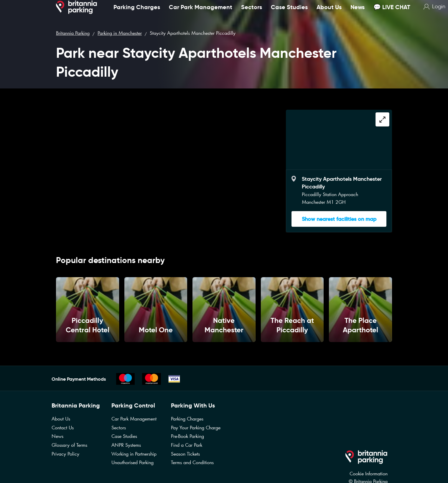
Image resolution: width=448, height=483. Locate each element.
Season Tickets (185, 454)
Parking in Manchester (120, 33)
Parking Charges (137, 13)
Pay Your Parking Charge (196, 428)
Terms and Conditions (192, 462)
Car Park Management (201, 13)
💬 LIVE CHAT (392, 13)
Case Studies (289, 13)
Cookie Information (369, 474)
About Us (329, 13)
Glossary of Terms (69, 445)
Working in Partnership (134, 454)
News (358, 13)
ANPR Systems (126, 445)
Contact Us (63, 428)
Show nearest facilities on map (339, 219)
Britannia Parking (73, 33)
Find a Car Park (187, 445)
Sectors (252, 13)
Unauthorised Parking (132, 462)
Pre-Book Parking (187, 436)
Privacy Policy (65, 454)
